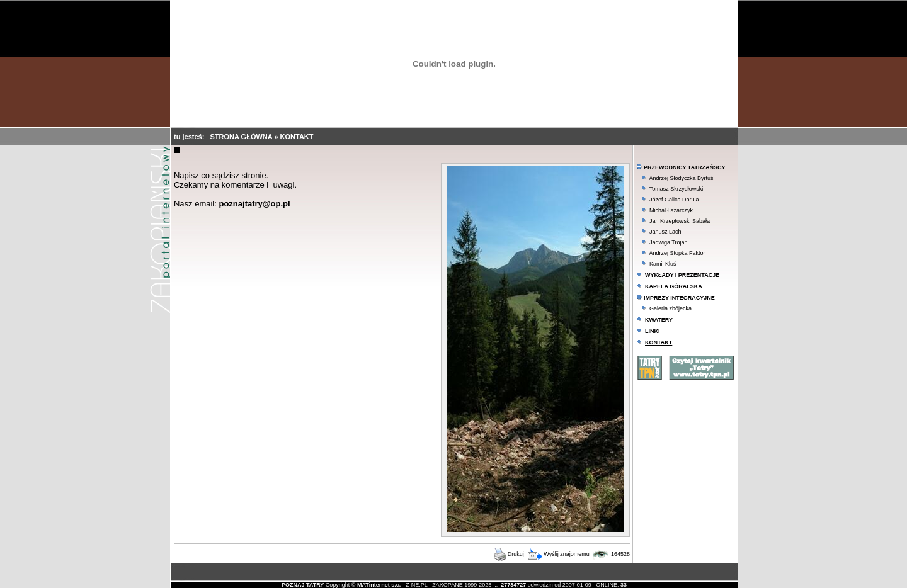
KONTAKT (297, 137)
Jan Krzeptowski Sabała (680, 221)
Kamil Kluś (663, 264)
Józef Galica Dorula (674, 200)
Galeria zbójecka (670, 308)
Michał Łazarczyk (671, 210)
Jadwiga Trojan (669, 242)
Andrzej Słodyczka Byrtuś (681, 178)
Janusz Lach (665, 232)
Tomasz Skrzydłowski (676, 189)
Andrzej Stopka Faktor (677, 253)
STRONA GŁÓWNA (242, 137)
